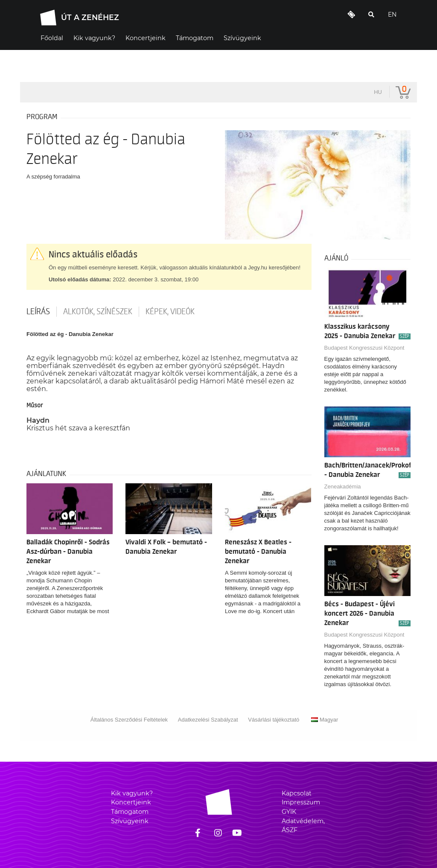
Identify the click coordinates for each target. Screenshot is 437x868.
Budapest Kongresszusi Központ (364, 348)
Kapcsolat (297, 793)
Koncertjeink (131, 802)
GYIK (289, 812)
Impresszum (301, 802)
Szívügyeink (130, 821)
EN (392, 15)
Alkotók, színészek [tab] (98, 312)
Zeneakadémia (343, 487)
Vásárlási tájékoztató (274, 720)
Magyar (325, 720)
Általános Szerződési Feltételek (129, 720)
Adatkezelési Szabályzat (208, 720)
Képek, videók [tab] (170, 312)
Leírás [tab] (38, 312)
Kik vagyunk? (132, 793)
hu (378, 92)
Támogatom (130, 812)
